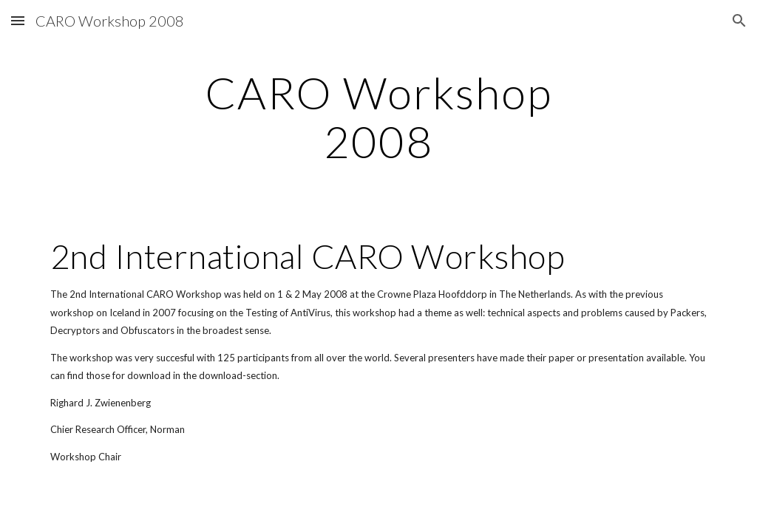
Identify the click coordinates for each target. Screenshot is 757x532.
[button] (18, 20)
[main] (378, 117)
